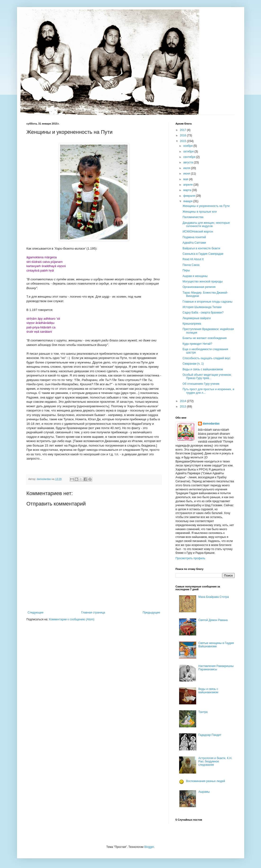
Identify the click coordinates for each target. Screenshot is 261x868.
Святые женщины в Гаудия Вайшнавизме (216, 645)
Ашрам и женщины (195, 276)
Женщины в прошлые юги (199, 212)
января (188, 201)
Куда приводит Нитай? (197, 344)
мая (186, 179)
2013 (183, 407)
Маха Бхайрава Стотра (214, 597)
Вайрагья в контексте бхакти (201, 248)
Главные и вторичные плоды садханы (207, 302)
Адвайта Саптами (194, 243)
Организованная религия (199, 287)
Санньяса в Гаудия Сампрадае (203, 254)
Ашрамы (204, 792)
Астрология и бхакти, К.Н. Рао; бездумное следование (215, 762)
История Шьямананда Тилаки (202, 307)
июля (187, 168)
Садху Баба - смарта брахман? (203, 313)
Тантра (203, 712)
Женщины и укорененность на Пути (206, 206)
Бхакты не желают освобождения (204, 338)
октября (189, 152)
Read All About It (193, 259)
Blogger (149, 847)
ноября (188, 146)
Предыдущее (151, 613)
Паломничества (193, 217)
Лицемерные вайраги (197, 318)
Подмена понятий (194, 237)
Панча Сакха (191, 265)
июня (187, 174)
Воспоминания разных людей (206, 781)
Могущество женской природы (202, 282)
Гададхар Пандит (210, 735)
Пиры (186, 270)
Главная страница (93, 613)
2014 (183, 401)
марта (188, 190)
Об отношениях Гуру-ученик (201, 384)
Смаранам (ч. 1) (193, 364)
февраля (189, 196)
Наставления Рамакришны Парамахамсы (216, 668)
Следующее (36, 613)
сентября (190, 157)
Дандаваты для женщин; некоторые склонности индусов (206, 224)
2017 (183, 130)
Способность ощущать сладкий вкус (206, 358)
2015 (183, 141)
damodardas (211, 424)
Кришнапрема (192, 324)
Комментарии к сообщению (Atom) (72, 619)
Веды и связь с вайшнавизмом (203, 369)
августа (188, 162)
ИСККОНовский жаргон (198, 232)
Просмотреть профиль (190, 558)
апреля (188, 185)
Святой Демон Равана (213, 620)
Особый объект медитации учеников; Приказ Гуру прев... (207, 376)
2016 (183, 135)
